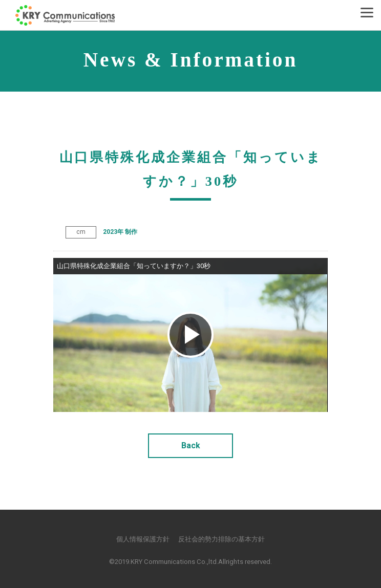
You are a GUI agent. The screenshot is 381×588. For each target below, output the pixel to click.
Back (191, 445)
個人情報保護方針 (143, 539)
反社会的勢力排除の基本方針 (221, 539)
